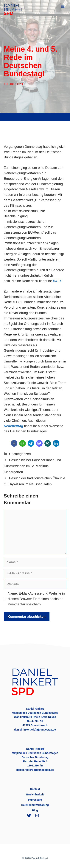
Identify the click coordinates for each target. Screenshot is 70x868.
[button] (14, 443)
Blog (35, 810)
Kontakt (35, 789)
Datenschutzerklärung (35, 805)
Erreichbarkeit (35, 794)
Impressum (35, 800)
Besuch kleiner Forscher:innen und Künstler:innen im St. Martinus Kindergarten (32, 466)
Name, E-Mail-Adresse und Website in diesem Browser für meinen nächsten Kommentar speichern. (36, 599)
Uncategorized (20, 454)
